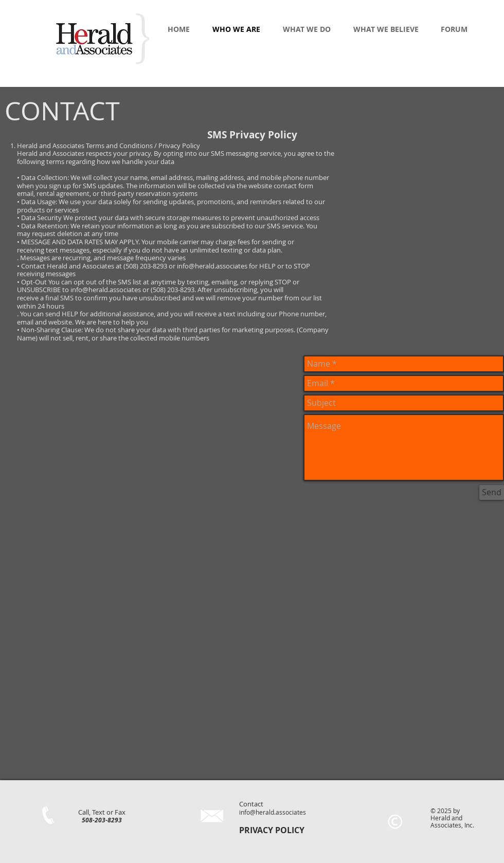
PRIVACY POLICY (272, 830)
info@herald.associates (273, 812)
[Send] (492, 492)
